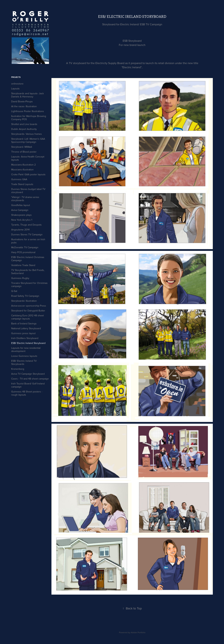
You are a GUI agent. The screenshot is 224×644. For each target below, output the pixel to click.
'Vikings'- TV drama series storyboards (25, 199)
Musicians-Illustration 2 (23, 165)
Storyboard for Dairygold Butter (28, 311)
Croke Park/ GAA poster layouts (28, 174)
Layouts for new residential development (26, 349)
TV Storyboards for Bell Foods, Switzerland (28, 272)
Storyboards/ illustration (24, 301)
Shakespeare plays (21, 215)
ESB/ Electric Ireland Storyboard (28, 343)
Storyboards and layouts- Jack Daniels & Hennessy (27, 95)
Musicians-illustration (22, 170)
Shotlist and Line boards (24, 124)
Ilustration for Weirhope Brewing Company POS (29, 118)
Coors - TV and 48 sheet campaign (30, 379)
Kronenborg (18, 369)
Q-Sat (14, 291)
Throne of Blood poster (24, 152)
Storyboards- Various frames (27, 134)
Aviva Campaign (20, 210)
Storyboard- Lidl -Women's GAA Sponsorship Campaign (28, 140)
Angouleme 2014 (20, 230)
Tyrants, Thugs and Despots (26, 225)
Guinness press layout (23, 333)
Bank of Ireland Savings (24, 323)
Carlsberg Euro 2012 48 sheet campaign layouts (27, 317)
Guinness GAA (19, 179)
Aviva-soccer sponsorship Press (29, 306)
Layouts (15, 89)
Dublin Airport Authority (24, 129)
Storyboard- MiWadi (22, 147)
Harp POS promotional (23, 252)
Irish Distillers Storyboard (25, 338)
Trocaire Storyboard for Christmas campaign (29, 285)
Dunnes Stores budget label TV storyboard (28, 191)
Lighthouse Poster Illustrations (28, 111)
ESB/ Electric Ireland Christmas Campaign (28, 259)
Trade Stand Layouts (22, 184)
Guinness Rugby (20, 278)
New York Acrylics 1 (22, 220)
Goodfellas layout (21, 205)
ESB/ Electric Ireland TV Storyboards (24, 362)
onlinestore (17, 84)
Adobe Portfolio (138, 632)
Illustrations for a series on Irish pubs (28, 241)
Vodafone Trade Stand (23, 265)
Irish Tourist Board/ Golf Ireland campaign (28, 385)
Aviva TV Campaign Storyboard (28, 374)
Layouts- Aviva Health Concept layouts (28, 158)
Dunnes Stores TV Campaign (27, 234)
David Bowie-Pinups (22, 101)
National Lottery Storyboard (26, 328)
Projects (16, 77)
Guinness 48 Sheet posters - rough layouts (27, 393)
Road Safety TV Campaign (25, 296)
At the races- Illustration (24, 106)
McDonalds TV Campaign (25, 247)
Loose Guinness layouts (24, 356)
